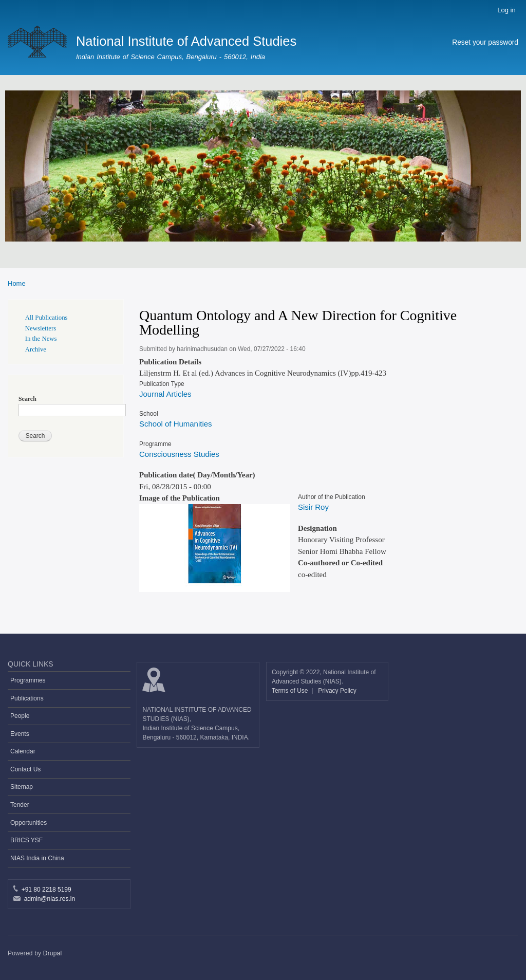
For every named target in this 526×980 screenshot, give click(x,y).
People (20, 716)
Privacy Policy (337, 691)
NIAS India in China (37, 858)
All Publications (46, 318)
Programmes (28, 680)
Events (20, 734)
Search (27, 399)
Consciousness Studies (179, 454)
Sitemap (22, 787)
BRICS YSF (26, 840)
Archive (36, 349)
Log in (506, 10)
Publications (27, 698)
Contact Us (25, 769)
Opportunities (29, 823)
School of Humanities (176, 424)
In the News (41, 339)
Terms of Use (291, 691)
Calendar (23, 751)
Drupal (53, 953)
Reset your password (485, 42)
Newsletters (41, 328)
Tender (20, 805)
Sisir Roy (313, 507)
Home (17, 283)
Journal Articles (165, 394)
